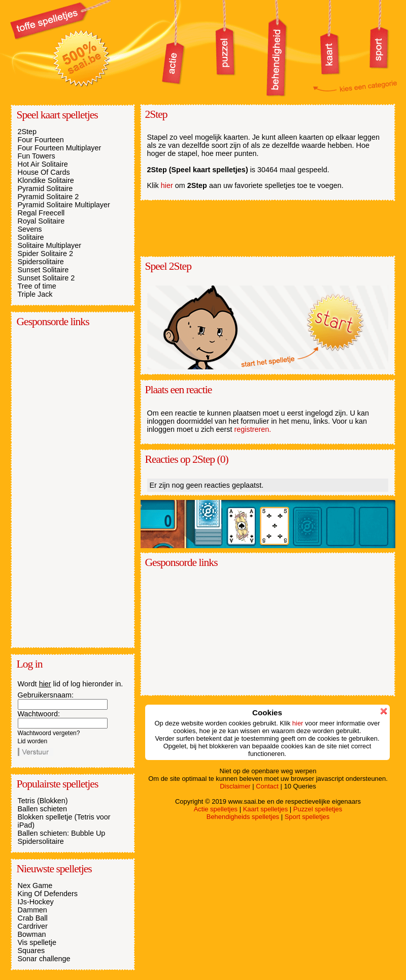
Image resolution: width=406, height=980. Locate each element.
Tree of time (37, 286)
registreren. (253, 429)
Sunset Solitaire (43, 270)
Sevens (30, 229)
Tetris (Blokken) (43, 801)
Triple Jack (35, 294)
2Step (27, 132)
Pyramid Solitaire (45, 188)
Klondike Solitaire (46, 180)
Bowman (32, 934)
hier (45, 684)
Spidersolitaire (41, 262)
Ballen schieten (43, 809)
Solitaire (31, 237)
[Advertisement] (58, 487)
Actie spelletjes (216, 809)
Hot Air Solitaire (43, 164)
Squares (31, 951)
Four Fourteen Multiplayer (60, 148)
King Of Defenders (48, 894)
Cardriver (33, 926)
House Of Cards (44, 172)
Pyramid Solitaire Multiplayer (64, 205)
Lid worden (33, 741)
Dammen (32, 910)
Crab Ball (33, 918)
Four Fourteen (41, 140)
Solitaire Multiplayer (50, 245)
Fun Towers (37, 156)
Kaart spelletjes (266, 809)
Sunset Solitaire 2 (46, 278)
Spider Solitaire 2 (46, 254)
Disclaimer (235, 786)
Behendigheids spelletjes (243, 817)
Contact (267, 786)
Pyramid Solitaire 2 (48, 197)
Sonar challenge (44, 959)
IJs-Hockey (36, 902)
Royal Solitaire (41, 221)
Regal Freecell (41, 213)
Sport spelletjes (307, 817)
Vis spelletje (37, 942)
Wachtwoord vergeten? (49, 733)
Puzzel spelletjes (318, 809)
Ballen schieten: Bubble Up (62, 833)
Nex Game (35, 886)
